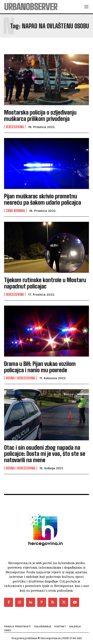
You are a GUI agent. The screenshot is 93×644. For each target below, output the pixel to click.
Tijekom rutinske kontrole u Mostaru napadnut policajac (45, 283)
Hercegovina (15, 127)
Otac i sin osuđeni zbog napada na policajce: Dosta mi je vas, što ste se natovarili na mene (45, 454)
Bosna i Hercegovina (20, 378)
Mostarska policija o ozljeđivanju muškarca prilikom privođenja (40, 115)
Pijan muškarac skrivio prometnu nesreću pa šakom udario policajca (43, 199)
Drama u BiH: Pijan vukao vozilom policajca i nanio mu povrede (40, 367)
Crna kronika (15, 211)
